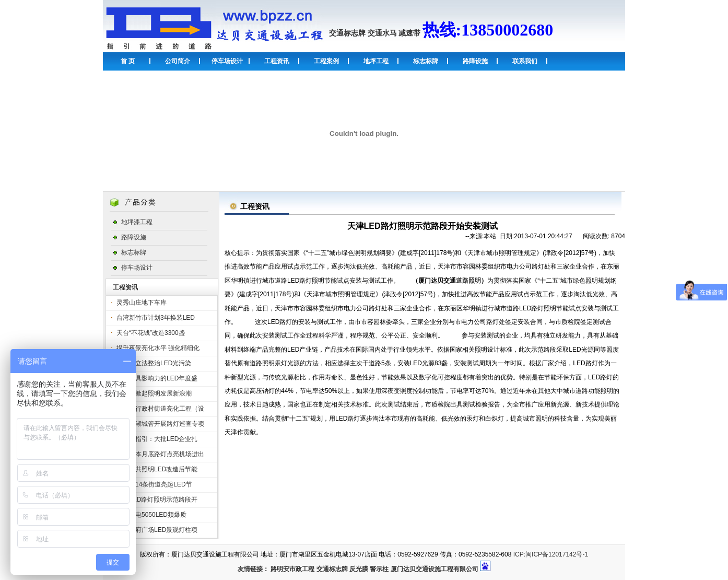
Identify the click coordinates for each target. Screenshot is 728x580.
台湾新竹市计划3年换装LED (156, 318)
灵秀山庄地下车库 (142, 303)
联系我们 (525, 61)
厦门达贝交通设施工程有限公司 (435, 569)
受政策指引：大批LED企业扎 (157, 439)
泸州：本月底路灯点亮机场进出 (160, 454)
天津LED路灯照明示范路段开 (157, 500)
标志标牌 (426, 61)
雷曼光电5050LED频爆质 (151, 515)
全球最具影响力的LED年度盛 (157, 378)
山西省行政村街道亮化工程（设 (160, 409)
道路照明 (468, 281)
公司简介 (178, 61)
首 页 (128, 61)
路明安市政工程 (292, 569)
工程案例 (326, 61)
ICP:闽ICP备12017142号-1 (551, 554)
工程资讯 (277, 61)
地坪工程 (376, 61)
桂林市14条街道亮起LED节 (154, 484)
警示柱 (379, 569)
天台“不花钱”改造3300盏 (151, 333)
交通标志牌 (347, 33)
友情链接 (250, 569)
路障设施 (475, 61)
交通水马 (382, 33)
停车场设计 (227, 61)
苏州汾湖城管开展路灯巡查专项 (160, 424)
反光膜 (359, 569)
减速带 (409, 33)
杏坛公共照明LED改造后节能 (157, 469)
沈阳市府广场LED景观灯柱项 (157, 530)
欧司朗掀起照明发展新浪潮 (154, 393)
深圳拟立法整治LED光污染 (154, 363)
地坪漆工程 (137, 222)
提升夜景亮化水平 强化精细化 (158, 348)
